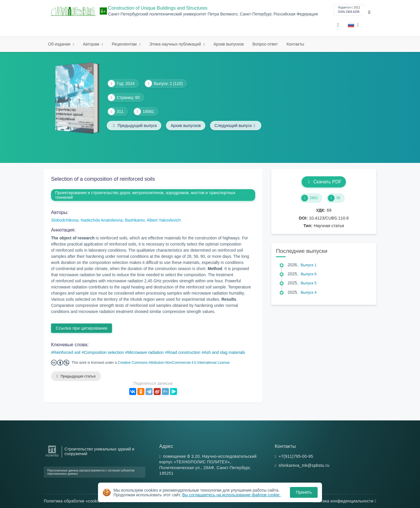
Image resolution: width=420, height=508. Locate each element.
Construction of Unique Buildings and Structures (158, 8)
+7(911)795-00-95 (296, 456)
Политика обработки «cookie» (75, 501)
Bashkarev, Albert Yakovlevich (153, 220)
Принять (304, 492)
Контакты (295, 44)
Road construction (184, 352)
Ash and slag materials (225, 352)
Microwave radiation (146, 352)
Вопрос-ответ (265, 44)
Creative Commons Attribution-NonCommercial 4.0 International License (174, 363)
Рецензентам (125, 44)
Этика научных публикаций (176, 44)
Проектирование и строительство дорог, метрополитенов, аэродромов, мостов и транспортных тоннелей (145, 195)
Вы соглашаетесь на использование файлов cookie (232, 495)
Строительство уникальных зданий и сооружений (99, 451)
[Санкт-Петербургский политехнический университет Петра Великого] (52, 457)
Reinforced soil (67, 352)
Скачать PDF (324, 182)
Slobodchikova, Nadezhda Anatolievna (87, 220)
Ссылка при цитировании (82, 328)
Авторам (92, 44)
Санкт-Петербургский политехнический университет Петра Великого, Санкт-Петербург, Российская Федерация (213, 14)
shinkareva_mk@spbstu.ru (304, 466)
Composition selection (104, 352)
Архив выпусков (229, 44)
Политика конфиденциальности (343, 501)
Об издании (60, 44)
